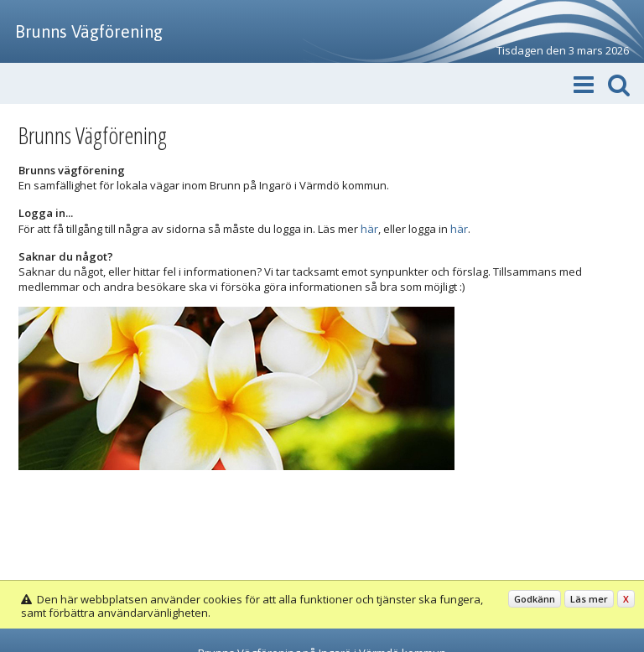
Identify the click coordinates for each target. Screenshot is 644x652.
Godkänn (535, 599)
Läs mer (589, 599)
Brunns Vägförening (89, 31)
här (369, 229)
